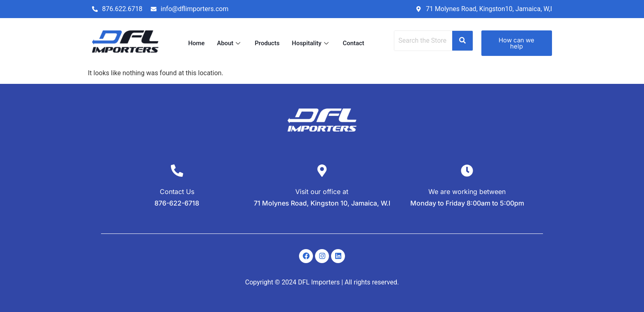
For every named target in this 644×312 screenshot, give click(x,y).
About (230, 43)
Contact (354, 43)
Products (267, 43)
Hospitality (311, 43)
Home (196, 43)
